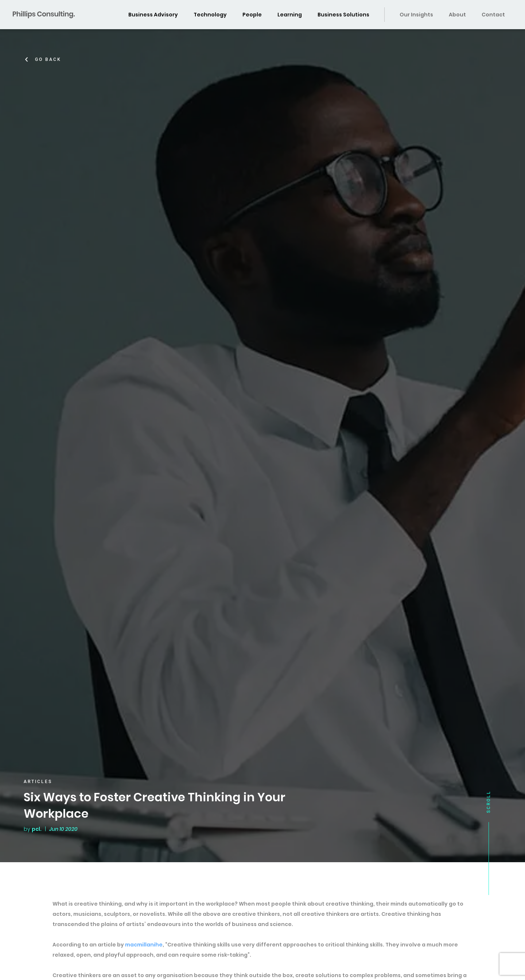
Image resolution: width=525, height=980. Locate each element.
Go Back (49, 59)
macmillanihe (144, 945)
